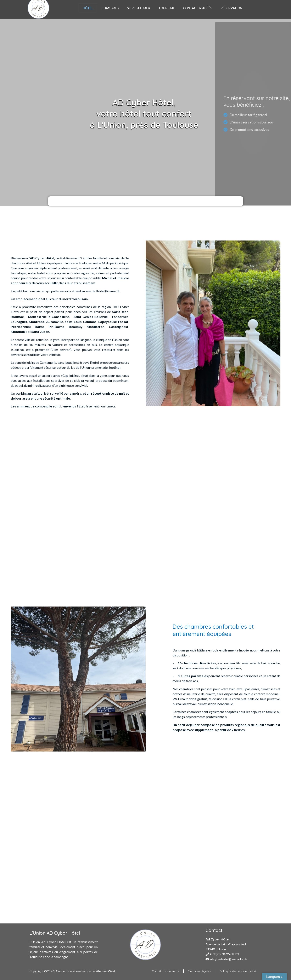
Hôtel (88, 8)
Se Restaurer (139, 8)
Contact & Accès (198, 8)
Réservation (231, 8)
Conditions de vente (166, 971)
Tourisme (167, 8)
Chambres (110, 8)
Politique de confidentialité (238, 971)
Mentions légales (199, 971)
